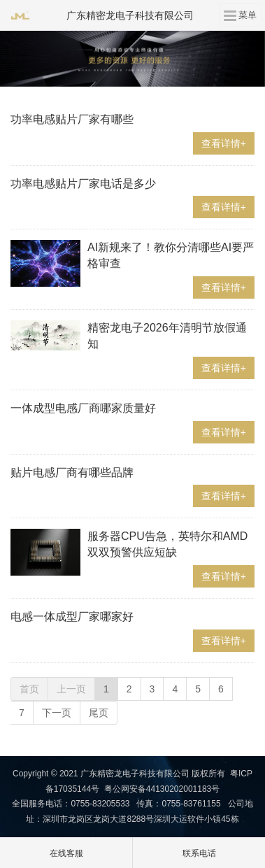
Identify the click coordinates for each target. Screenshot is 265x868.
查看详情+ (224, 143)
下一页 (57, 713)
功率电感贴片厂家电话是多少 (83, 184)
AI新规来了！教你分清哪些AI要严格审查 (171, 255)
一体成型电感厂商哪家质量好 (83, 408)
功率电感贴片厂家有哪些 (72, 119)
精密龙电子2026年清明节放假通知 (167, 336)
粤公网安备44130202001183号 (162, 789)
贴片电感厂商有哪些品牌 (72, 472)
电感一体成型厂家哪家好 (72, 617)
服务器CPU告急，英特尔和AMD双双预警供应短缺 (167, 544)
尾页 (99, 713)
